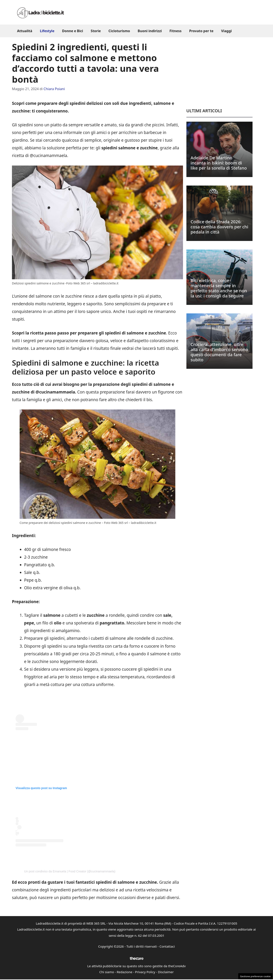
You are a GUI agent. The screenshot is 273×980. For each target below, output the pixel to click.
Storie (96, 31)
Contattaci (167, 946)
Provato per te (201, 31)
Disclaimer (166, 972)
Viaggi (227, 31)
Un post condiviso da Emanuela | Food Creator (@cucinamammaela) (70, 871)
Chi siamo (107, 972)
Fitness (176, 31)
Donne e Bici (73, 31)
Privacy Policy (145, 972)
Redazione (124, 972)
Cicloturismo (119, 31)
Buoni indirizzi (150, 31)
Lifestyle (47, 31)
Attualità (25, 31)
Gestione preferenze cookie (255, 976)
